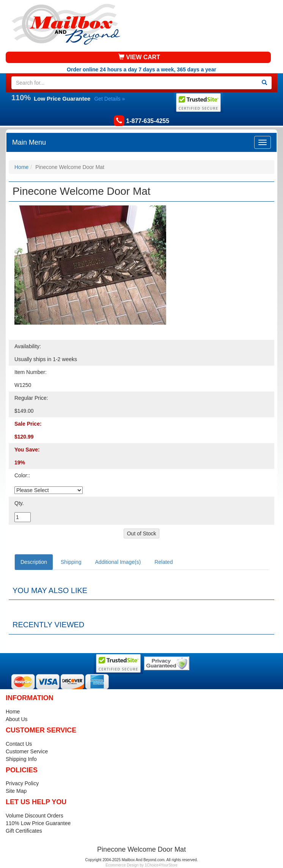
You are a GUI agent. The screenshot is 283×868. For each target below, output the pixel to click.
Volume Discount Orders (35, 816)
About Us (17, 719)
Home (21, 167)
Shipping (71, 562)
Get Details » (109, 99)
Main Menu (29, 142)
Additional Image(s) (118, 562)
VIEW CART (139, 57)
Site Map (16, 791)
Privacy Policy (22, 783)
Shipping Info (21, 759)
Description (34, 562)
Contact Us (19, 744)
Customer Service (27, 751)
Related (164, 562)
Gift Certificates (24, 831)
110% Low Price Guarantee (38, 823)
